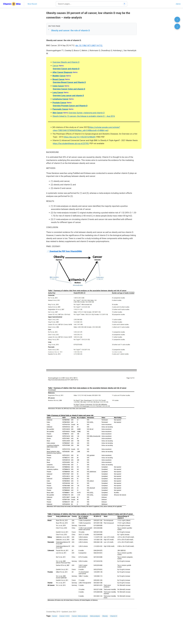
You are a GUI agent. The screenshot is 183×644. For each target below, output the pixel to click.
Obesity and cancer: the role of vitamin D (70, 30)
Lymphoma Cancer (60, 99)
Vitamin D (113, 616)
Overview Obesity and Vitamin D (66, 62)
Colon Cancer (58, 86)
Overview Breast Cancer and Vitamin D (69, 82)
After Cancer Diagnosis (62, 72)
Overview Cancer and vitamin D (66, 69)
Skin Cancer (58, 113)
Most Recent (32, 4)
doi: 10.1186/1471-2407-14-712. (89, 45)
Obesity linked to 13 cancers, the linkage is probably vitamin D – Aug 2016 (84, 116)
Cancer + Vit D (65, 616)
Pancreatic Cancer (60, 109)
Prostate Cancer (59, 103)
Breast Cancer (58, 79)
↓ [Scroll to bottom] (177, 26)
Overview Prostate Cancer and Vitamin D (70, 106)
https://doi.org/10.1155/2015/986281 (80, 137)
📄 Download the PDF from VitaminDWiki (64, 251)
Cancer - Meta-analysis (80, 616)
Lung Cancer (58, 92)
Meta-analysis (95, 616)
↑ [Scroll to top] (177, 20)
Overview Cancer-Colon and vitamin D (69, 89)
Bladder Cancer (59, 76)
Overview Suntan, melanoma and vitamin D (87, 113)
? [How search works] (124, 4)
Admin (178, 4)
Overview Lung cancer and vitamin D (68, 96)
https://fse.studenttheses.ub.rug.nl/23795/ (71, 144)
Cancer (55, 66)
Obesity (105, 616)
